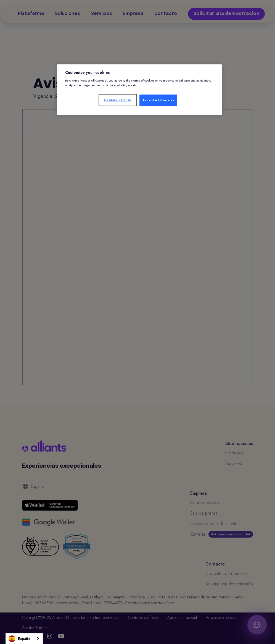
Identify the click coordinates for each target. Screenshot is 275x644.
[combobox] (24, 639)
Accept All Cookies (158, 100)
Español (20, 639)
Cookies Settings (118, 100)
